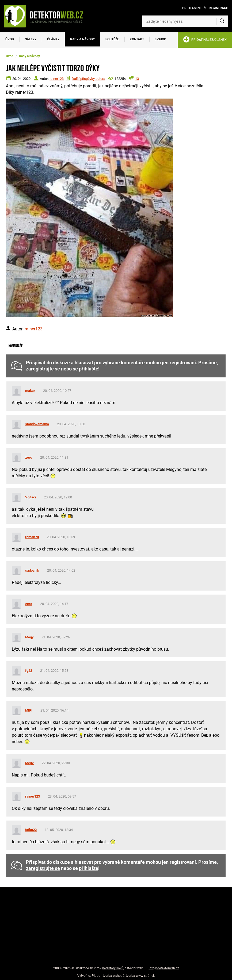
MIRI (29, 710)
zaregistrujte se (43, 369)
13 (137, 79)
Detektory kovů (113, 968)
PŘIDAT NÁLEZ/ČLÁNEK (205, 40)
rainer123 (57, 79)
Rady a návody (82, 39)
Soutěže (112, 39)
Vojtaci (31, 497)
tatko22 (31, 830)
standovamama (37, 424)
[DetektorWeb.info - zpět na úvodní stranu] (46, 16)
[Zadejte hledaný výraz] (185, 21)
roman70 (32, 537)
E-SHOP (160, 39)
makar (30, 391)
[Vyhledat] (222, 21)
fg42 (29, 671)
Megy (29, 637)
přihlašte (89, 369)
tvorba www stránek (140, 976)
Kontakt (137, 39)
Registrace (218, 8)
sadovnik (32, 570)
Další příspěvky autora (88, 79)
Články (53, 39)
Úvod (10, 39)
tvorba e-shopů (114, 976)
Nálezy (31, 39)
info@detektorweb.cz (164, 968)
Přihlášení (191, 8)
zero (29, 457)
